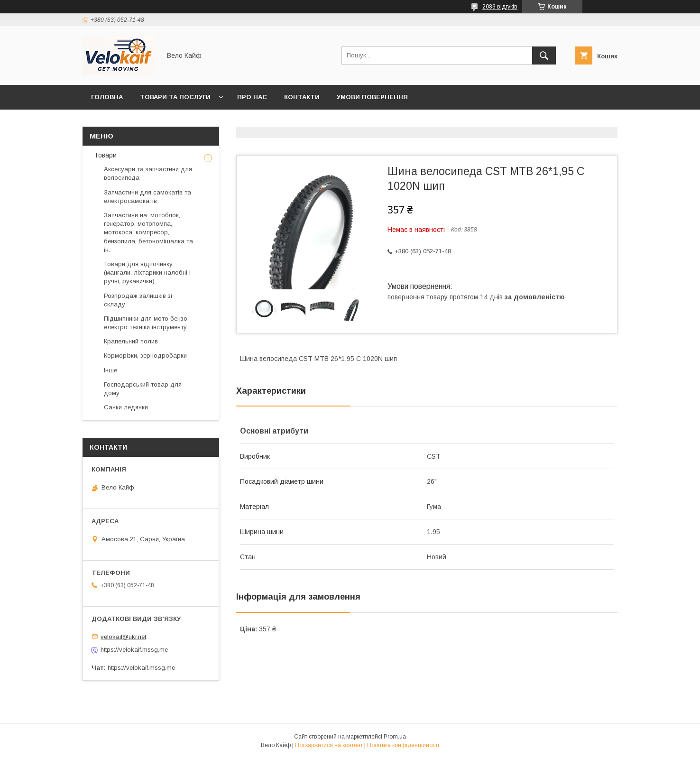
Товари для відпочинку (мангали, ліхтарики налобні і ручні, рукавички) (147, 273)
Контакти (302, 97)
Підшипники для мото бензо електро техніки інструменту (146, 323)
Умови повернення (372, 97)
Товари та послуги (175, 97)
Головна (107, 97)
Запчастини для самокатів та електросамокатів (147, 197)
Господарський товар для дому (143, 389)
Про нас (252, 97)
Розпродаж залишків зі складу (138, 300)
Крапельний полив (131, 341)
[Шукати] (544, 55)
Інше (111, 370)
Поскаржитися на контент (329, 745)
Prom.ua (395, 737)
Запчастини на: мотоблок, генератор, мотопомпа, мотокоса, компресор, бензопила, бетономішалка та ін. (148, 232)
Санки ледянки (126, 407)
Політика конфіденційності (403, 745)
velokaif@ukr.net (123, 636)
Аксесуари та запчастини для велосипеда (148, 173)
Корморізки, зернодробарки (145, 356)
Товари (104, 155)
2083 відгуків (500, 7)
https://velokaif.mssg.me (134, 650)
